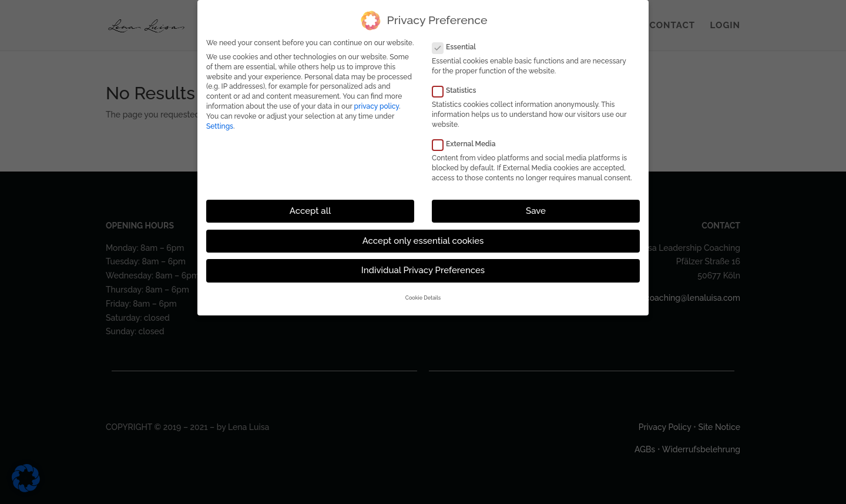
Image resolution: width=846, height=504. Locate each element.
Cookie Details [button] (423, 298)
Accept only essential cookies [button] (423, 240)
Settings (220, 126)
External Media (469, 144)
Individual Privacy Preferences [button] (423, 270)
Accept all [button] (310, 211)
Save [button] (536, 211)
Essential (459, 47)
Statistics (459, 91)
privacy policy (377, 106)
